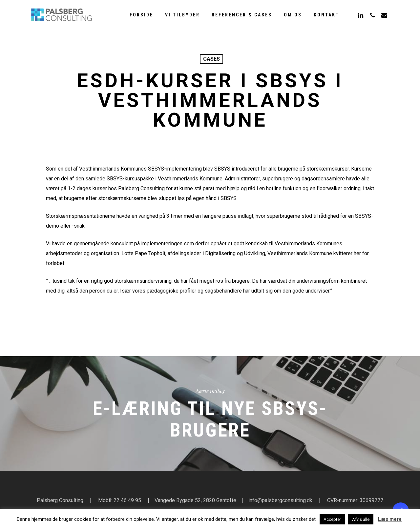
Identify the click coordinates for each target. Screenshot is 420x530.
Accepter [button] (332, 519)
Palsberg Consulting (60, 500)
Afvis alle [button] (361, 519)
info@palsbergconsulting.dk (280, 500)
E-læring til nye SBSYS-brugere (210, 414)
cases (211, 59)
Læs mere (390, 519)
